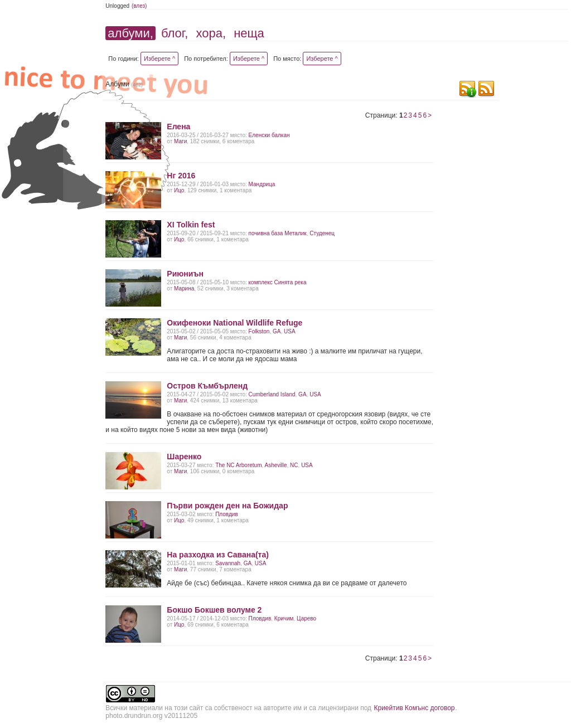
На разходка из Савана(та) (218, 555)
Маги (180, 141)
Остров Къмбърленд (207, 386)
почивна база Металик (278, 233)
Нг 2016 (181, 176)
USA (290, 331)
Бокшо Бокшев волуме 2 (214, 610)
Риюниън (185, 274)
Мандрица (262, 184)
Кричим (284, 618)
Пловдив (227, 514)
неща (249, 33)
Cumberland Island (272, 394)
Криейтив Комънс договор (414, 708)
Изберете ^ (159, 59)
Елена (178, 127)
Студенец (322, 233)
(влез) (139, 6)
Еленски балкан (269, 135)
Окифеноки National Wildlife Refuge (234, 323)
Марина (184, 288)
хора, (211, 33)
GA (277, 331)
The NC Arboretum (238, 465)
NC (294, 465)
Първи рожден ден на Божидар (227, 506)
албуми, (130, 33)
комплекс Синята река (278, 282)
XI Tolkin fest (191, 225)
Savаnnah (228, 563)
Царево (306, 618)
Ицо (179, 190)
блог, (175, 33)
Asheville (276, 465)
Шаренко (184, 457)
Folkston (259, 331)
